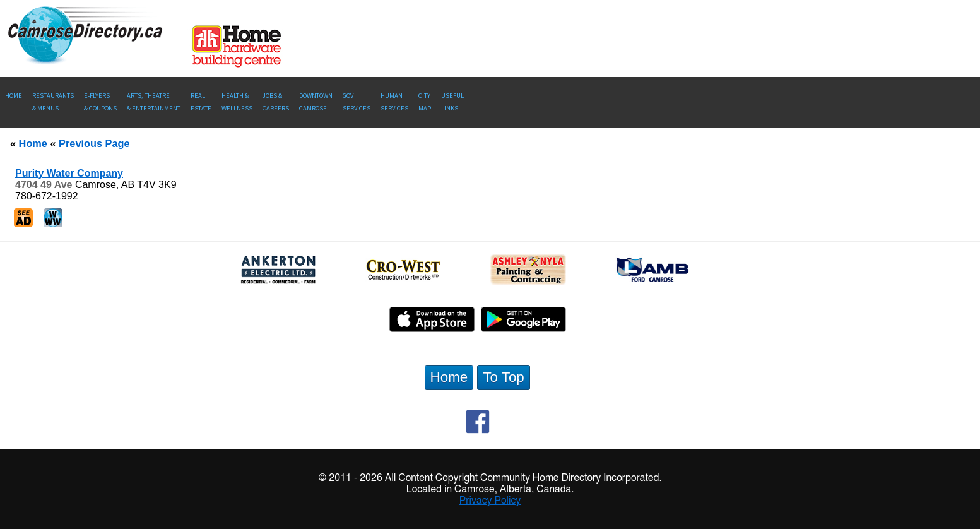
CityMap (425, 102)
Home (14, 96)
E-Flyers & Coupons (100, 102)
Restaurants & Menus (53, 102)
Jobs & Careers (276, 102)
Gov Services (357, 102)
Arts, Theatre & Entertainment (154, 102)
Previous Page (94, 143)
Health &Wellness (237, 102)
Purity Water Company (69, 173)
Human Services (394, 102)
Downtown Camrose (316, 102)
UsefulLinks (452, 102)
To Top (504, 377)
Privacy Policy (490, 501)
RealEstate (201, 102)
